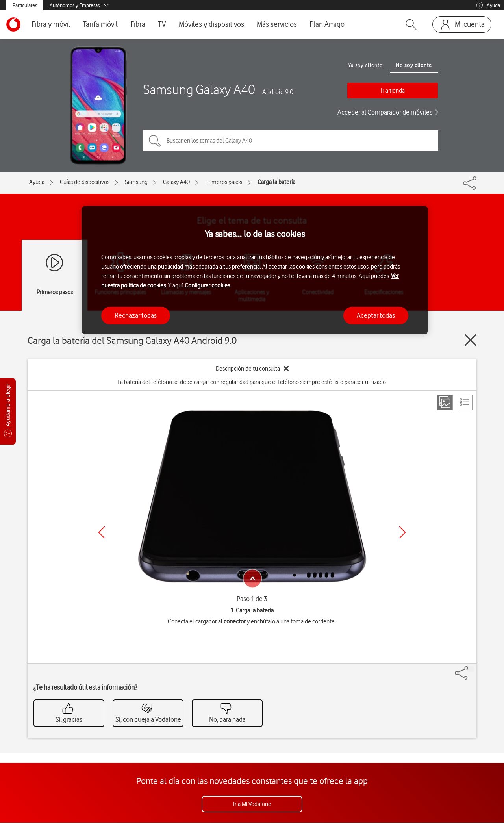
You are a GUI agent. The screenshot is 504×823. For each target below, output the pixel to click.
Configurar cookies (207, 285)
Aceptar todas (376, 315)
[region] (255, 270)
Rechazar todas (136, 315)
